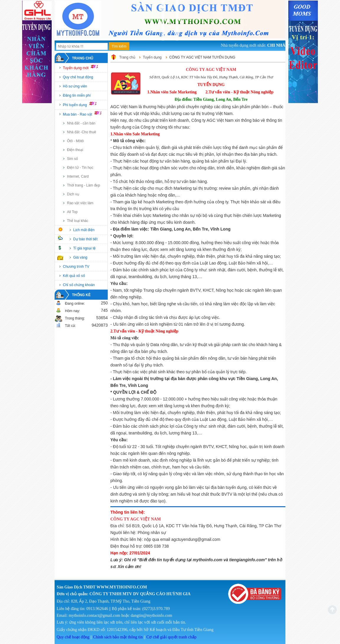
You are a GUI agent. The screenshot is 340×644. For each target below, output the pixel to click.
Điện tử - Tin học (80, 168)
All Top (72, 212)
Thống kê (81, 295)
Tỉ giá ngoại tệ (84, 248)
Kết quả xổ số (74, 276)
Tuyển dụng (152, 57)
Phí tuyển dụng (82, 104)
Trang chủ (83, 58)
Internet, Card (78, 176)
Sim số (72, 159)
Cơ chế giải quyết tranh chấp (171, 637)
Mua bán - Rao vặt (85, 114)
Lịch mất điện (84, 230)
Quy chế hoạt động (78, 77)
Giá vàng (80, 257)
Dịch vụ (73, 194)
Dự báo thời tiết (85, 239)
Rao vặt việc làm (80, 203)
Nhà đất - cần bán (81, 123)
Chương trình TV (76, 267)
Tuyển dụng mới (83, 67)
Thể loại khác (78, 221)
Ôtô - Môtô (75, 141)
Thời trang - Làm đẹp (84, 185)
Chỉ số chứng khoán (79, 285)
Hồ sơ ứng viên (75, 86)
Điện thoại (75, 150)
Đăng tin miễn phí (77, 95)
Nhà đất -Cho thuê (81, 132)
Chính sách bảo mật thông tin (118, 637)
